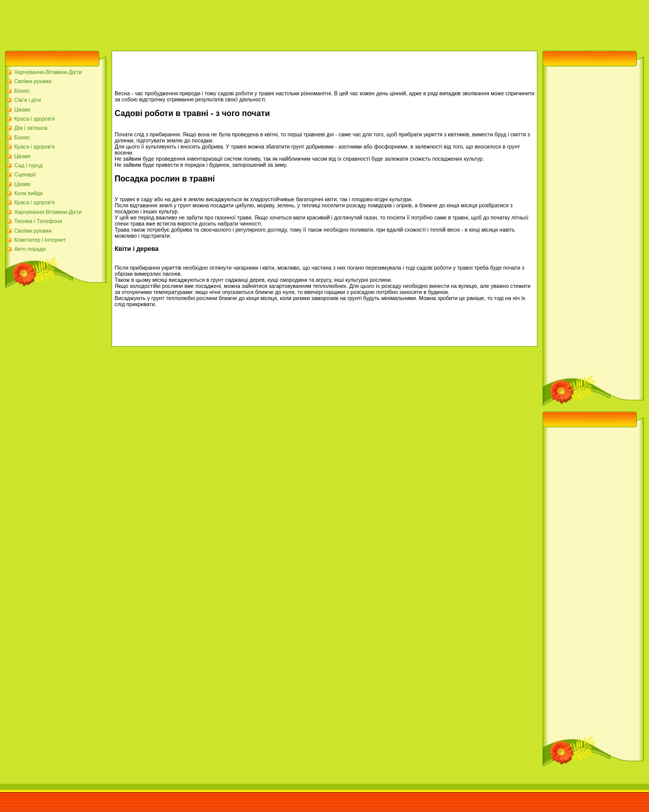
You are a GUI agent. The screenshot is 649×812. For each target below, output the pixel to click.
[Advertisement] (185, 23)
